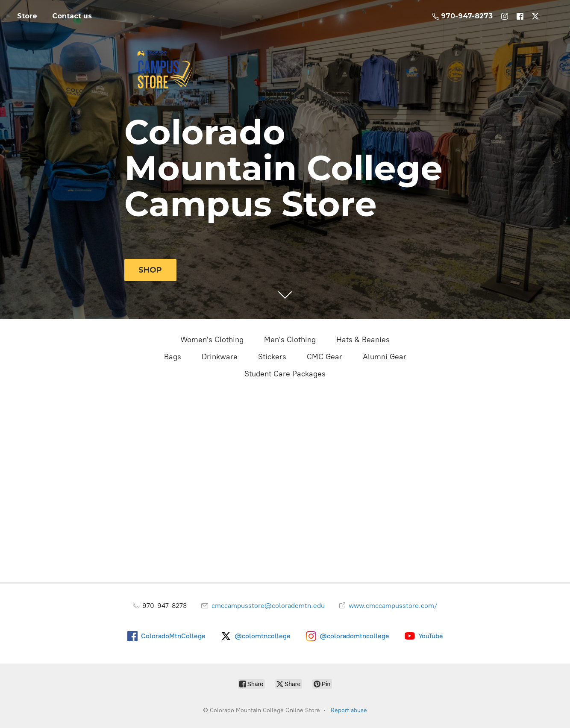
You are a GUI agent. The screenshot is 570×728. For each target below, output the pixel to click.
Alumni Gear (385, 357)
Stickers (272, 357)
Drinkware (220, 357)
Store (27, 16)
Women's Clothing (212, 340)
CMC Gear (325, 357)
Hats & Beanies (363, 340)
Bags (173, 357)
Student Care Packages (285, 374)
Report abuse (349, 710)
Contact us (72, 16)
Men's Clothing (290, 340)
